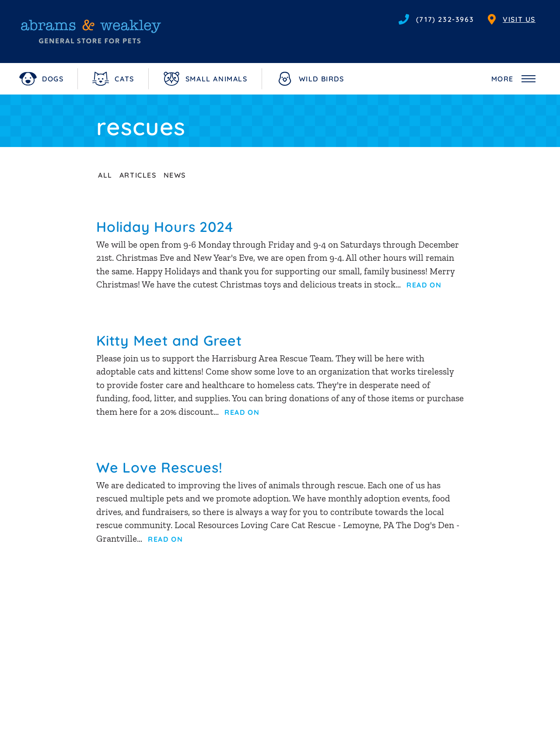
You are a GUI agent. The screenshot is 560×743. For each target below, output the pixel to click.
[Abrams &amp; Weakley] (91, 32)
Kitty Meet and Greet (169, 340)
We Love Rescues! (159, 467)
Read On (424, 285)
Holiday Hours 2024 (164, 227)
